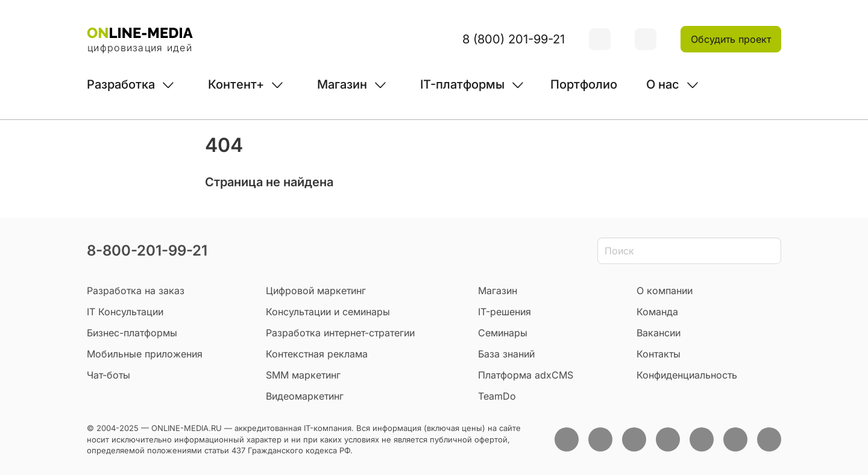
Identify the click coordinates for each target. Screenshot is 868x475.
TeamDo (497, 396)
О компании (665, 291)
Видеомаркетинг (305, 396)
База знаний (506, 354)
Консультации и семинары (328, 312)
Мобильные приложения (145, 354)
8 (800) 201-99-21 (514, 39)
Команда (657, 312)
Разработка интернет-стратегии (340, 333)
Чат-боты (108, 375)
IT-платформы (462, 84)
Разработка (121, 84)
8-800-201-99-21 (147, 250)
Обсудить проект (731, 39)
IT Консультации (125, 312)
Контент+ (236, 84)
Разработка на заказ (136, 291)
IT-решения (505, 312)
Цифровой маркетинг (316, 291)
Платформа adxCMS (526, 375)
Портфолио (584, 84)
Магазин (342, 84)
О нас (663, 84)
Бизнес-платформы (132, 333)
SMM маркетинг (303, 375)
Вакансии (659, 333)
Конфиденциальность (687, 375)
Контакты (659, 354)
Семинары (503, 333)
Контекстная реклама (317, 354)
